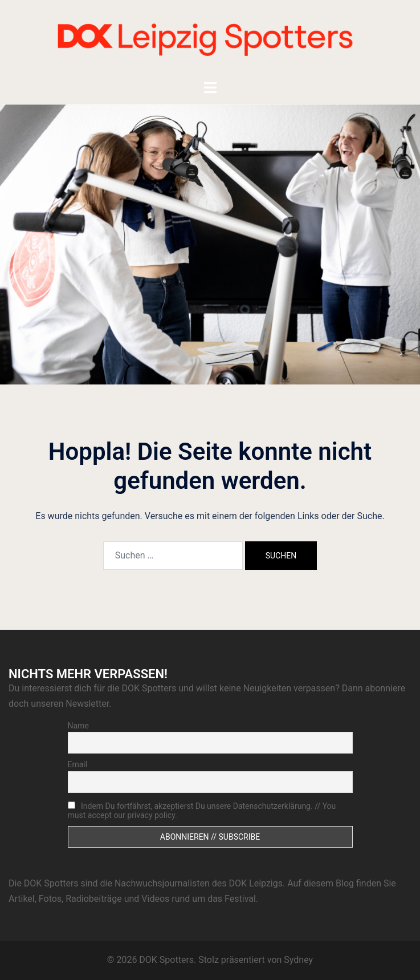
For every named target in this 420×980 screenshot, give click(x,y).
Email (78, 764)
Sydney (298, 960)
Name (78, 726)
